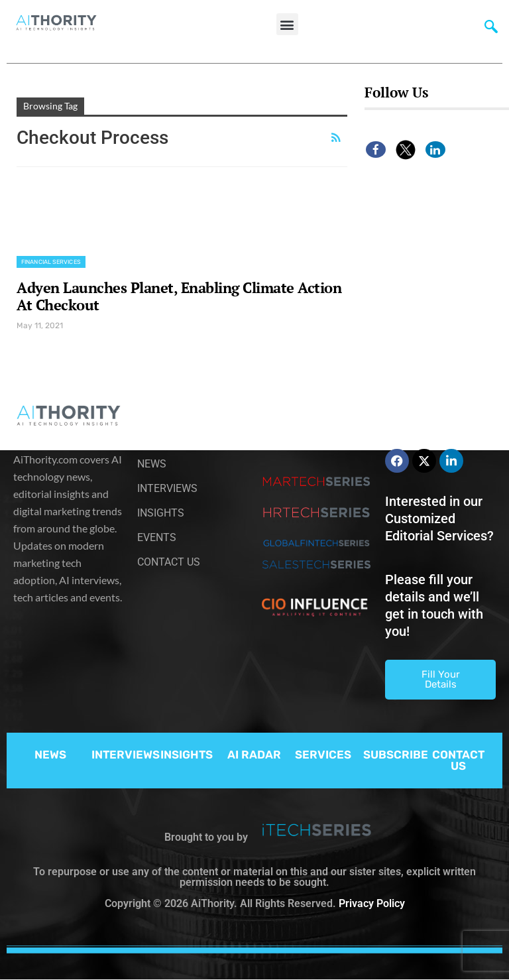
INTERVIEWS (126, 755)
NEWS (50, 755)
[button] (287, 24)
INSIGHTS (187, 755)
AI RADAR (254, 755)
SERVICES (323, 755)
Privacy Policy (372, 903)
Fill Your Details (441, 679)
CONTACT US (458, 760)
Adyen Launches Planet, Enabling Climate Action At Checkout (179, 296)
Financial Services (51, 262)
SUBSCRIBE (396, 755)
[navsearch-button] (491, 30)
